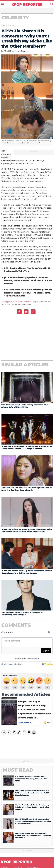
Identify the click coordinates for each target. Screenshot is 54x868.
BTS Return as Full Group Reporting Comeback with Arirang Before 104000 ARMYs (31, 741)
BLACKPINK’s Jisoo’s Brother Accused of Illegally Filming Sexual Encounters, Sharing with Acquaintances (33, 783)
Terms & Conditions (14, 832)
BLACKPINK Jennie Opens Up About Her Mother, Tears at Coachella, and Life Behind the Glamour (33, 797)
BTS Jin (12, 25)
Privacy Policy (32, 829)
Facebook (19, 314)
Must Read (18, 732)
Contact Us (18, 829)
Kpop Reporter (24, 304)
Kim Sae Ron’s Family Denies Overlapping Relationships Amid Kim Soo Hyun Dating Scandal (32, 769)
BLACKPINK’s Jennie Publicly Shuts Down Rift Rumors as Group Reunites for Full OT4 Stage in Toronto (33, 755)
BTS (4, 25)
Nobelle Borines (21, 51)
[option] (27, 100)
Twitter (26, 314)
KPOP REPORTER (27, 4)
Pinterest (33, 314)
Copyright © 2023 (9, 304)
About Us (5, 829)
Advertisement (27, 10)
